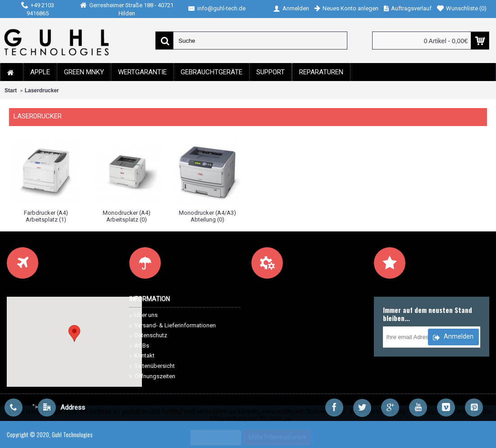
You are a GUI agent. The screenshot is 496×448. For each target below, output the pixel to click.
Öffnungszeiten (152, 377)
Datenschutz (148, 336)
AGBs (139, 346)
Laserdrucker (42, 91)
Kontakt (142, 356)
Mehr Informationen (277, 437)
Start (11, 91)
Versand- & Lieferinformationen (173, 326)
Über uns (143, 315)
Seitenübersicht (152, 366)
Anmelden (453, 338)
